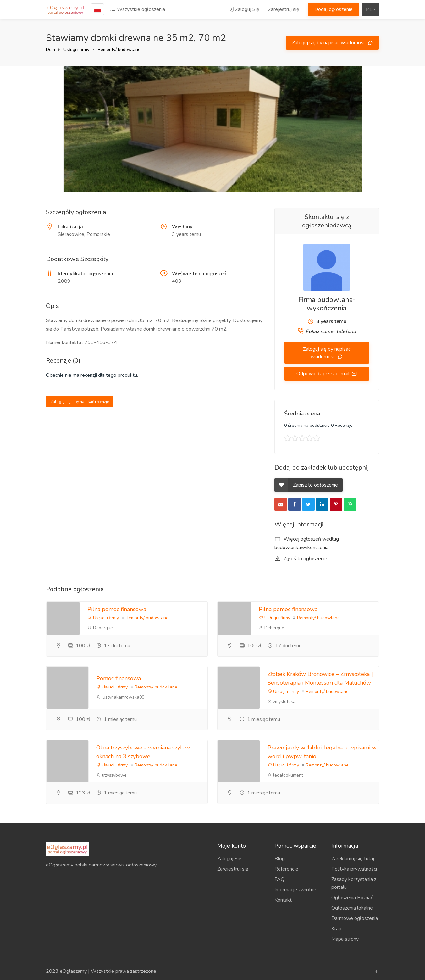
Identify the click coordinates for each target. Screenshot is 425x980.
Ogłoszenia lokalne (352, 908)
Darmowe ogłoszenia (355, 918)
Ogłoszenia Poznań (352, 898)
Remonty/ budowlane (119, 50)
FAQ (279, 879)
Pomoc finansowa (119, 678)
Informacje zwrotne (295, 890)
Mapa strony (345, 939)
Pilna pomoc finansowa (117, 609)
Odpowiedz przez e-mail (324, 374)
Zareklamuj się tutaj (353, 859)
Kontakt (283, 900)
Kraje (337, 929)
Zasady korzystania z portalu (354, 883)
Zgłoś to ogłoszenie (301, 559)
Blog (280, 859)
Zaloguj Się (244, 9)
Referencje (286, 869)
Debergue (100, 628)
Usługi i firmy (76, 50)
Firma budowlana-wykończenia (327, 304)
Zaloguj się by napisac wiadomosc (329, 43)
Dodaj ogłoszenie (334, 9)
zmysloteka (281, 702)
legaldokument (285, 775)
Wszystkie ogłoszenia (138, 9)
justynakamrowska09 (120, 697)
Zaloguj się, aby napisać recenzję (80, 402)
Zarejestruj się (284, 9)
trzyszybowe (111, 775)
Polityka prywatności (354, 869)
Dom (50, 50)
